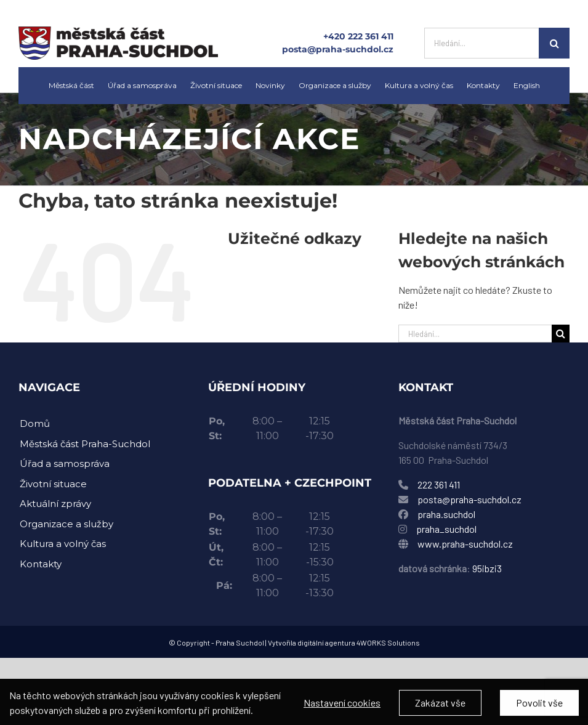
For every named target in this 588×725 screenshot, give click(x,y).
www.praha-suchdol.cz (465, 544)
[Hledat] (554, 43)
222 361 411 (439, 484)
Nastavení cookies (342, 709)
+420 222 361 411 (358, 36)
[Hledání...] (481, 43)
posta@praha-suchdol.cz (338, 49)
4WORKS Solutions (388, 642)
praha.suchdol (446, 514)
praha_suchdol (445, 529)
